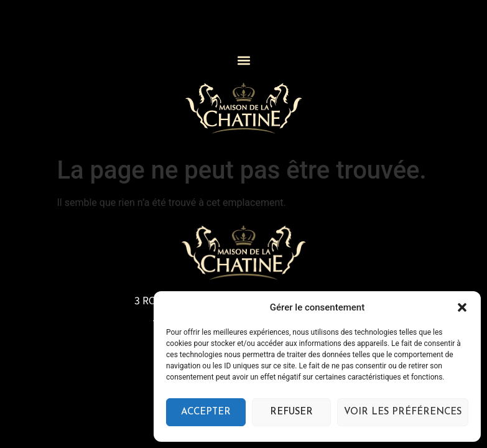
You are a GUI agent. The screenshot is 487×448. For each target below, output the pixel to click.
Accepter (206, 412)
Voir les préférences (403, 412)
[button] (462, 307)
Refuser (291, 412)
